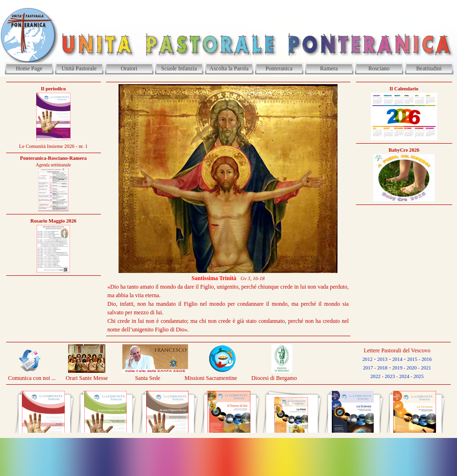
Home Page (29, 68)
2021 (426, 368)
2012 (367, 359)
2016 (426, 359)
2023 (390, 376)
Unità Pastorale (79, 68)
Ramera (329, 68)
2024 (404, 376)
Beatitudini (429, 68)
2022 (375, 376)
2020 (412, 368)
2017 (368, 368)
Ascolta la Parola (229, 68)
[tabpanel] (53, 179)
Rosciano (379, 68)
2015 (412, 359)
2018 (382, 368)
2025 (419, 376)
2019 (397, 368)
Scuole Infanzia (179, 68)
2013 (382, 359)
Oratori (129, 68)
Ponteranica (279, 68)
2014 (397, 359)
